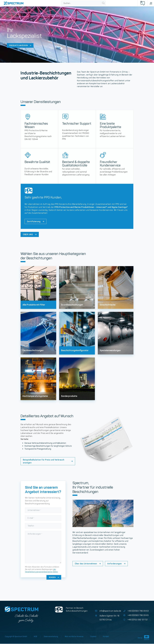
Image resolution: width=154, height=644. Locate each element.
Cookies (93, 636)
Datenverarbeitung (51, 636)
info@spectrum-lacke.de (108, 611)
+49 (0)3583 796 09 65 (136, 615)
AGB (35, 636)
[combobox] (81, 3)
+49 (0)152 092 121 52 (135, 620)
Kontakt (106, 636)
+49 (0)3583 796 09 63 (136, 611)
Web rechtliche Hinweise (74, 636)
